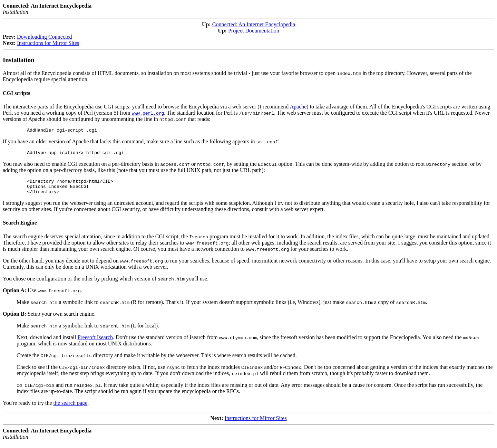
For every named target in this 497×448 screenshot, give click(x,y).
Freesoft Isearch (95, 342)
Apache (298, 107)
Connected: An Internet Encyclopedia (254, 24)
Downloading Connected (45, 37)
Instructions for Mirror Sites (48, 43)
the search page (71, 408)
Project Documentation (254, 31)
